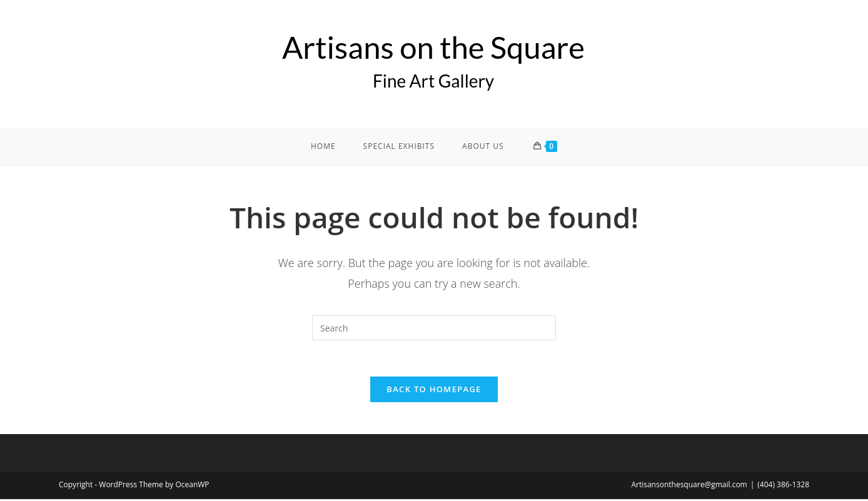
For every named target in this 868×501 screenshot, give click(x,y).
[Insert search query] (434, 328)
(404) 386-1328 (783, 486)
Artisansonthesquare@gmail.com (689, 486)
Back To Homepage (434, 391)
